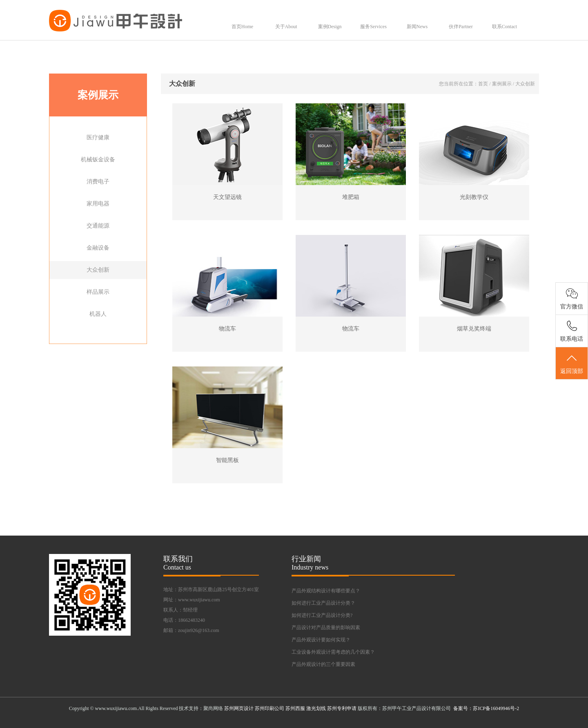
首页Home (242, 27)
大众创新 (98, 270)
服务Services (373, 27)
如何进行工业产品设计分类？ (323, 603)
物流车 (227, 329)
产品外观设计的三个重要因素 (323, 664)
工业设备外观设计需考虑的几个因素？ (333, 652)
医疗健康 (98, 137)
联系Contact (504, 27)
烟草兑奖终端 (474, 329)
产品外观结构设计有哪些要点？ (326, 591)
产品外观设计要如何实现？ (321, 640)
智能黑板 (227, 460)
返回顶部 (572, 364)
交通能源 (98, 226)
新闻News (417, 27)
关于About (286, 27)
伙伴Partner (461, 27)
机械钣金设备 (98, 160)
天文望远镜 (227, 197)
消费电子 (98, 182)
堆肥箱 (351, 197)
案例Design (330, 27)
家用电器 (98, 204)
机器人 (98, 314)
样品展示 (98, 292)
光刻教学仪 (474, 197)
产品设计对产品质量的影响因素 (326, 628)
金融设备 (98, 248)
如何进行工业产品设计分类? (322, 615)
